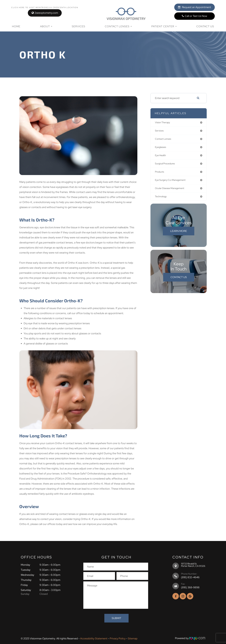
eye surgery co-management (172, 182)
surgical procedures (166, 165)
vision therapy (164, 123)
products (160, 174)
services (160, 131)
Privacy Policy (118, 638)
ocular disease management (171, 191)
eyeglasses (161, 148)
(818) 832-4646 (190, 577)
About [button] (46, 26)
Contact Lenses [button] (118, 26)
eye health (161, 157)
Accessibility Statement (94, 638)
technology (162, 199)
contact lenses (164, 140)
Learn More (179, 234)
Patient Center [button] (164, 26)
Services (78, 26)
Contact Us (205, 26)
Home (16, 26)
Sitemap (133, 638)
